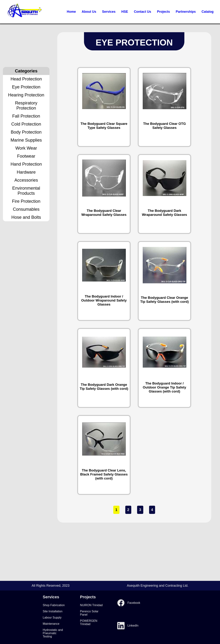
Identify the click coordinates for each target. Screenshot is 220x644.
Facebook (129, 603)
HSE (125, 12)
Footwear (26, 156)
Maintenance (51, 624)
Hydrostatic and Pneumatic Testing (53, 633)
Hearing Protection (26, 95)
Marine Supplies (26, 140)
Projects (163, 12)
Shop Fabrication (54, 605)
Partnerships (186, 12)
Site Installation (53, 611)
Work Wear (26, 148)
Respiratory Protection (26, 105)
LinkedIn (128, 626)
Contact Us (142, 12)
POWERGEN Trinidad (89, 622)
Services (109, 12)
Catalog (207, 12)
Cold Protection (26, 124)
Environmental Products (26, 191)
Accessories (26, 180)
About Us (89, 12)
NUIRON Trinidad (91, 605)
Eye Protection (26, 87)
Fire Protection (26, 201)
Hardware (26, 172)
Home (71, 12)
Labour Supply (52, 618)
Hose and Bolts (26, 217)
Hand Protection (26, 164)
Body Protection (26, 132)
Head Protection (26, 79)
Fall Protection (26, 116)
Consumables (26, 209)
